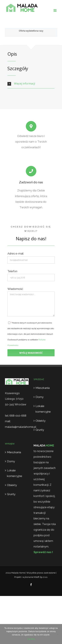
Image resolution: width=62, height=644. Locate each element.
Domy (40, 397)
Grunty (40, 430)
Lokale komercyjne (43, 409)
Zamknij (31, 639)
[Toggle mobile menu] (55, 10)
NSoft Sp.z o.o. (41, 577)
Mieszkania (43, 388)
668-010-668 (18, 416)
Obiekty (41, 421)
